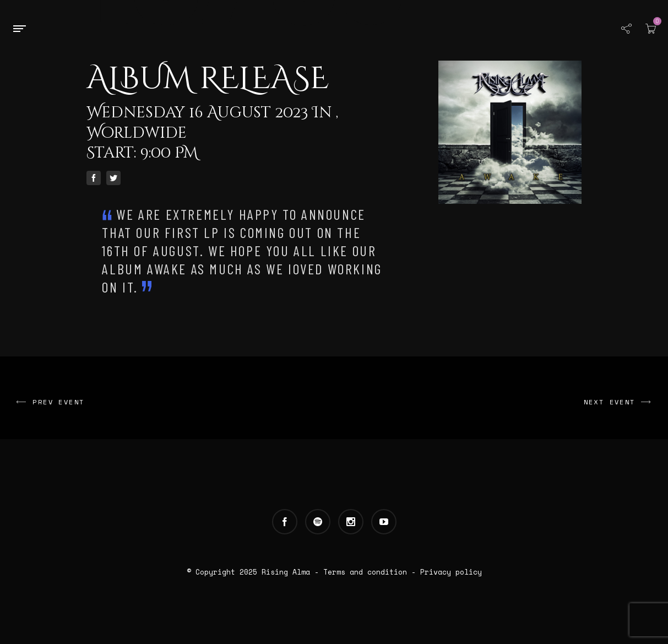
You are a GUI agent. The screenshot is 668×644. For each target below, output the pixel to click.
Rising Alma (286, 572)
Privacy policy (451, 572)
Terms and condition (365, 572)
